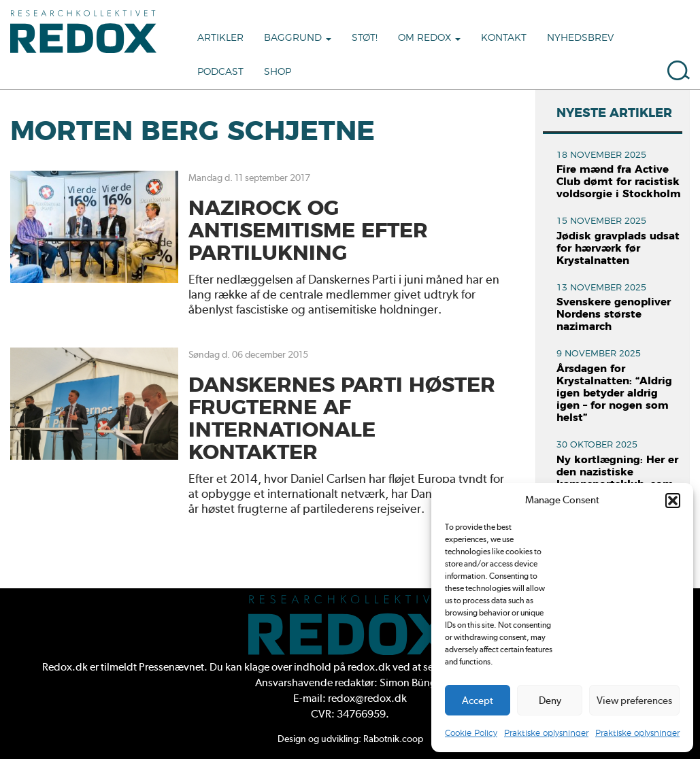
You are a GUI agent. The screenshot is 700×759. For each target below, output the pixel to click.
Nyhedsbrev (580, 38)
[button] (673, 501)
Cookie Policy (471, 733)
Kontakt (504, 38)
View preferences (634, 701)
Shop (278, 72)
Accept (478, 701)
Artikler (220, 38)
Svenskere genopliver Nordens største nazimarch (614, 315)
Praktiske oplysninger (546, 733)
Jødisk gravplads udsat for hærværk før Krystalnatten (618, 249)
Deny (550, 701)
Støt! (365, 38)
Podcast (220, 72)
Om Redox (429, 38)
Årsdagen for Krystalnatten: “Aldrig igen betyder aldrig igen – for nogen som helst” (614, 393)
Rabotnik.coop (393, 739)
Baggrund (298, 38)
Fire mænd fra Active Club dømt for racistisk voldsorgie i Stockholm (619, 182)
